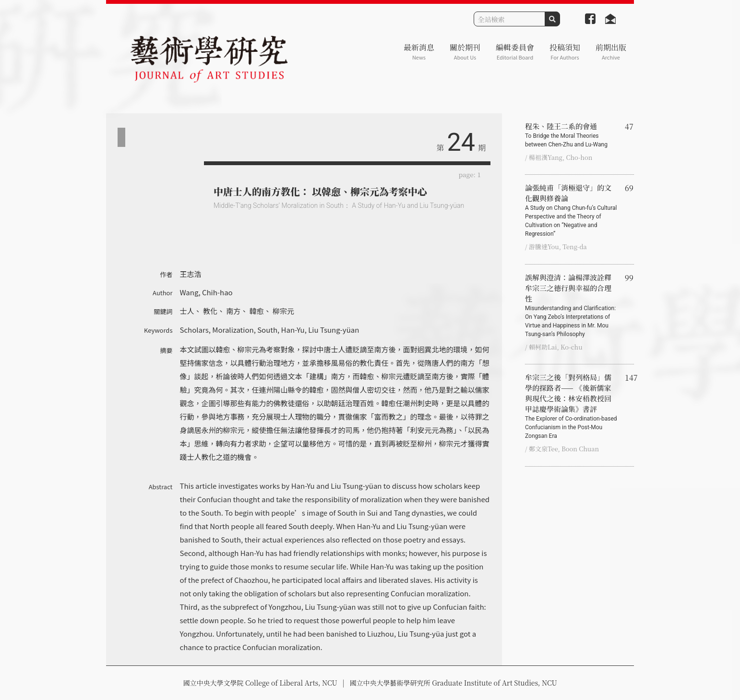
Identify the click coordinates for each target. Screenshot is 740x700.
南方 (233, 311)
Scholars (194, 330)
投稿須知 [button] (565, 52)
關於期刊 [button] (465, 52)
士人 (187, 311)
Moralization (233, 330)
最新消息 (419, 52)
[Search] (509, 19)
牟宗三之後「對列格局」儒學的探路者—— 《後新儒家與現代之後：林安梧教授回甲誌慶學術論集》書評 (571, 406)
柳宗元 (283, 311)
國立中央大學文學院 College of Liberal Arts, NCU (260, 683)
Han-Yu (293, 330)
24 (461, 142)
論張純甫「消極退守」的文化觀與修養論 (571, 210)
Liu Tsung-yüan (334, 330)
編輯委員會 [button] (515, 52)
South (267, 330)
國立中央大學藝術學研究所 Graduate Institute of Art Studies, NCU (454, 683)
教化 (210, 311)
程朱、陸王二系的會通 (571, 135)
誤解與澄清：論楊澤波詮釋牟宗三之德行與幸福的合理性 (571, 305)
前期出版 (611, 52)
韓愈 (257, 311)
